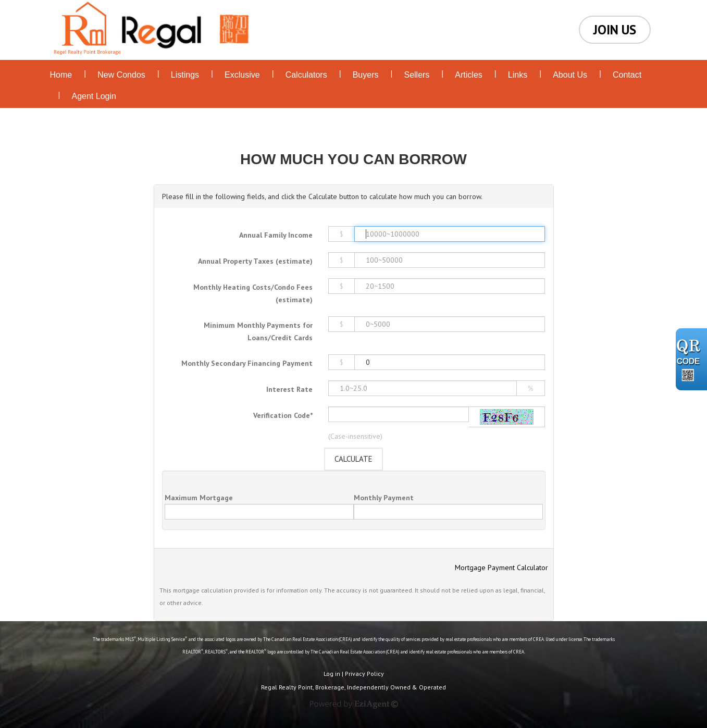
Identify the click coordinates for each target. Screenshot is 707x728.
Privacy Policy (364, 674)
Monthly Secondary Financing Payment (247, 363)
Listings (185, 75)
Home (61, 75)
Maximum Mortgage (199, 498)
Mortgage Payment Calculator (501, 567)
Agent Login (94, 96)
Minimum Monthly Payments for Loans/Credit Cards (258, 331)
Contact (627, 75)
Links (518, 75)
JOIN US (615, 30)
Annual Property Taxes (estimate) (255, 261)
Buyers (366, 75)
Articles (468, 75)
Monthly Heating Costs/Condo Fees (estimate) (253, 293)
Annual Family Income (276, 235)
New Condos (121, 75)
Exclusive (242, 75)
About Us (570, 75)
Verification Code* (283, 415)
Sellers (417, 75)
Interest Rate (289, 389)
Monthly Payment (384, 498)
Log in (332, 674)
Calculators (306, 75)
